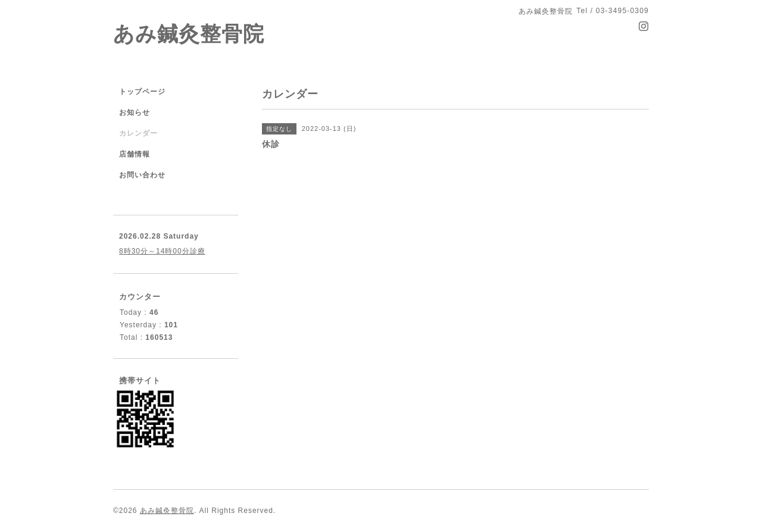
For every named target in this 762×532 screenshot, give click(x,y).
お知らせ (135, 112)
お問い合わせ (142, 175)
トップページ (142, 92)
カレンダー (138, 133)
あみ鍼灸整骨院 (189, 34)
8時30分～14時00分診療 (162, 251)
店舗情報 (135, 154)
